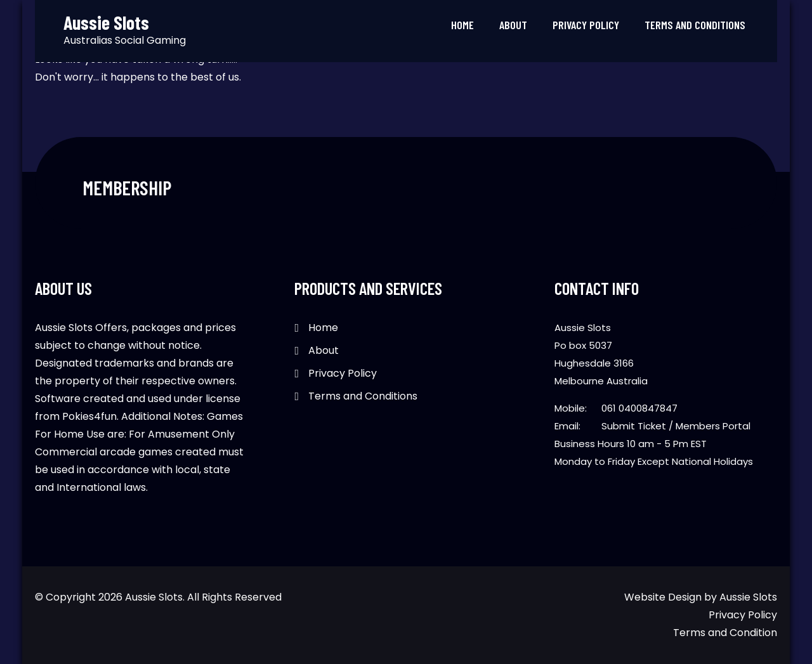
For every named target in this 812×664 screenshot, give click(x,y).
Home (462, 25)
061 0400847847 (639, 408)
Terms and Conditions (695, 25)
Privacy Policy (586, 25)
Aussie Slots (748, 597)
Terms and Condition (725, 633)
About (513, 25)
